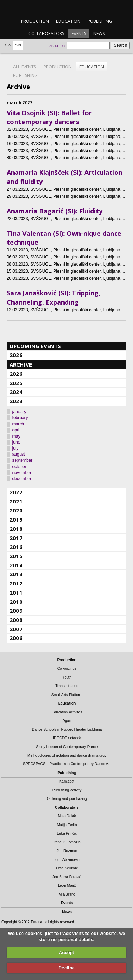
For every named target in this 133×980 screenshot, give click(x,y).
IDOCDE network (67, 738)
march (18, 424)
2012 (16, 583)
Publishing (100, 21)
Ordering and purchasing (67, 799)
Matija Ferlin (67, 825)
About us (57, 46)
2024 (16, 392)
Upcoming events (35, 346)
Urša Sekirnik (67, 868)
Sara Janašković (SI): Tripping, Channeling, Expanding (54, 297)
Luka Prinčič (67, 833)
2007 (16, 629)
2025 (16, 383)
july (16, 448)
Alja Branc (67, 894)
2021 (16, 501)
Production (35, 21)
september (23, 460)
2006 (16, 638)
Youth (67, 677)
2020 (16, 510)
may (16, 436)
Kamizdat (67, 781)
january (19, 412)
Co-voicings (67, 669)
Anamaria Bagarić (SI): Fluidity (55, 211)
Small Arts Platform (67, 695)
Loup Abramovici (67, 860)
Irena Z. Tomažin (67, 842)
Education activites (67, 712)
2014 (16, 565)
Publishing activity (67, 790)
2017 (16, 538)
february (20, 418)
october (20, 467)
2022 (16, 492)
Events (79, 34)
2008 (16, 620)
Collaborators (46, 34)
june (16, 442)
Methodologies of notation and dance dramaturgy (67, 755)
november (22, 473)
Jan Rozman (67, 851)
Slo (8, 45)
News (99, 34)
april (16, 430)
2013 (16, 574)
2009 (16, 611)
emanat (66, 8)
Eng (18, 45)
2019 (16, 519)
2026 (16, 355)
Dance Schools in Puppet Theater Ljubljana (67, 730)
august (19, 454)
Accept (66, 953)
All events (24, 67)
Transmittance (67, 686)
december (22, 479)
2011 (16, 592)
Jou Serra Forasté (67, 877)
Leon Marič (67, 886)
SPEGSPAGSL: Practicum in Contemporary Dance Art (67, 764)
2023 (16, 401)
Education (68, 21)
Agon (67, 721)
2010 (16, 602)
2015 (16, 556)
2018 (16, 529)
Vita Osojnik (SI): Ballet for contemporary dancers (49, 117)
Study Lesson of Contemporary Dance (67, 747)
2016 (16, 547)
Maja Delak (67, 816)
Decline (66, 968)
